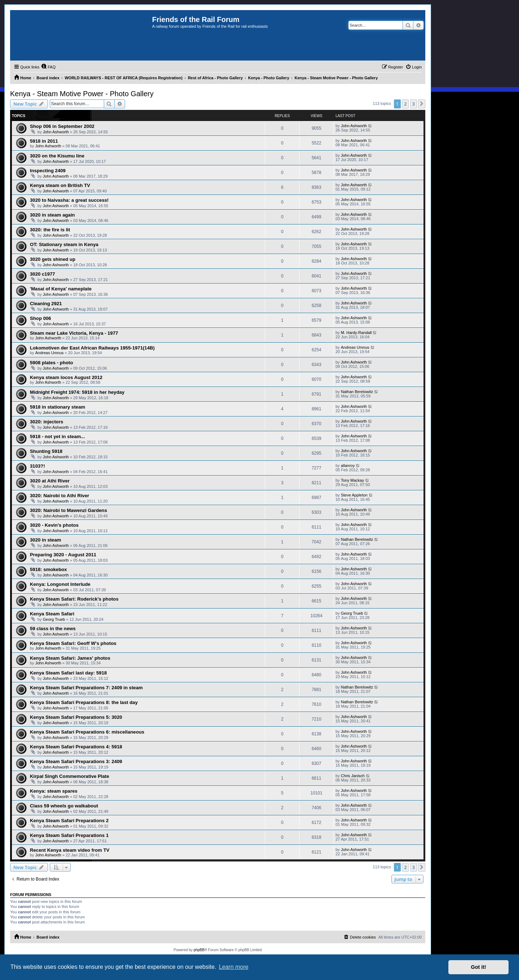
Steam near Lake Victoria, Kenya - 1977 (74, 333)
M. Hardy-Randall (356, 333)
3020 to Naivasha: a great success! (69, 200)
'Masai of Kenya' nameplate (61, 289)
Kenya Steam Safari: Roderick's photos (74, 599)
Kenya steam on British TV (60, 185)
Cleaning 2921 (46, 304)
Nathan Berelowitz (357, 392)
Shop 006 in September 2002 (62, 126)
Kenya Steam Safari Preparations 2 (69, 821)
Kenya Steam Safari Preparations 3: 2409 (76, 761)
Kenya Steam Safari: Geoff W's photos (73, 643)
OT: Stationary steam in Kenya (64, 244)
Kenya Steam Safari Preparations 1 (69, 835)
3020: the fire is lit (50, 230)
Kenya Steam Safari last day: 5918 (68, 673)
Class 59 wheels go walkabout (64, 806)
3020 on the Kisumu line (57, 156)
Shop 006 (41, 318)
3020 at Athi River (50, 481)
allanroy (348, 465)
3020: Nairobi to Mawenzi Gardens (68, 510)
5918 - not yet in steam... (57, 436)
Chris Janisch (353, 776)
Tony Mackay (352, 480)
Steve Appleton (354, 495)
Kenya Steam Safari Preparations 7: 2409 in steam (86, 688)
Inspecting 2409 (48, 171)
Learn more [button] (234, 967)
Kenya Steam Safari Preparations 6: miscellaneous (87, 732)
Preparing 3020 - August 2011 (63, 555)
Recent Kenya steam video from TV (70, 850)
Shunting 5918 (46, 451)
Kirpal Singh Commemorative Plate (70, 776)
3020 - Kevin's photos (54, 525)
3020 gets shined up (53, 259)
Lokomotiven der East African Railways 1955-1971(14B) (92, 348)
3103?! (37, 466)
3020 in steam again (52, 215)
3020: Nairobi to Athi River (59, 496)
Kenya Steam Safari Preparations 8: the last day (84, 702)
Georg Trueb (54, 619)
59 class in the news (53, 629)
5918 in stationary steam (57, 407)
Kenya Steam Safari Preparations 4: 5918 (76, 747)
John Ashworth (56, 132)
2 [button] (405, 104)
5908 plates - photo (51, 363)
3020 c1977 (43, 274)
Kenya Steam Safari (52, 614)
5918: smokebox (48, 569)
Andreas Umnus (50, 353)
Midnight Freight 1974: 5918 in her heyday (77, 392)
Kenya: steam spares (54, 791)
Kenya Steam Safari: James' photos (70, 658)
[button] (422, 104)
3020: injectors (46, 422)
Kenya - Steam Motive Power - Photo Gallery (82, 94)
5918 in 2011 (44, 141)
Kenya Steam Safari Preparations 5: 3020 (76, 717)
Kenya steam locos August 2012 (66, 377)
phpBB (199, 950)
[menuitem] (48, 67)
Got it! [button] (479, 967)
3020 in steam (46, 540)
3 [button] (414, 104)
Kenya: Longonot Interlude (60, 584)
